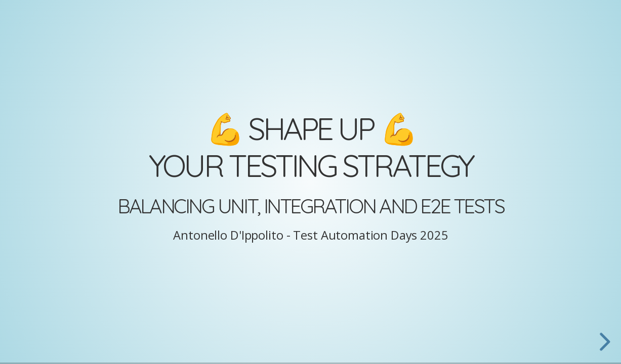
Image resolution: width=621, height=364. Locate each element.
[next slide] (603, 342)
